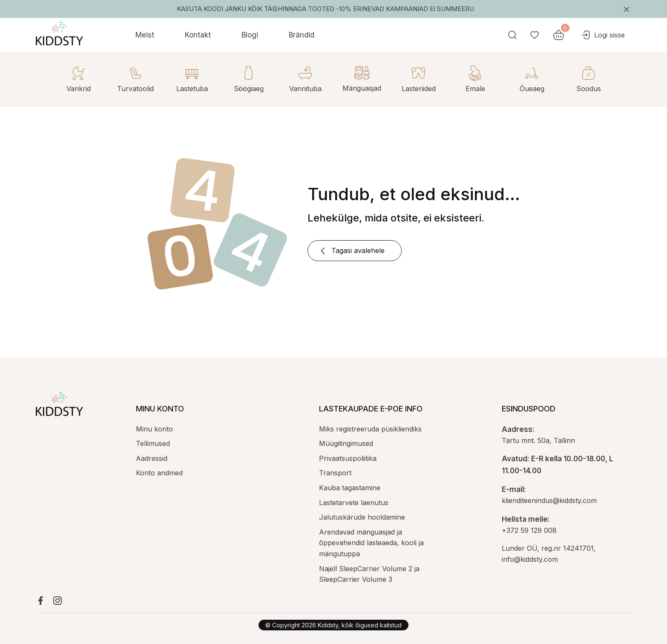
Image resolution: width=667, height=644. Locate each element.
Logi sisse (603, 35)
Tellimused (153, 443)
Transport (335, 473)
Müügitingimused (346, 443)
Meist (145, 35)
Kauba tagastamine (350, 488)
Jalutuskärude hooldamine (362, 517)
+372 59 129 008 (529, 530)
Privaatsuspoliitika (348, 458)
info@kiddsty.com (530, 559)
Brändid (302, 35)
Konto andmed (159, 473)
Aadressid (152, 458)
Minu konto (154, 429)
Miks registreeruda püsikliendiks (370, 429)
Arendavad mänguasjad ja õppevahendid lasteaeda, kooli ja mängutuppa (371, 543)
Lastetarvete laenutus (354, 503)
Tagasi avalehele (351, 251)
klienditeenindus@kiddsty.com (549, 500)
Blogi (250, 35)
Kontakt (198, 35)
